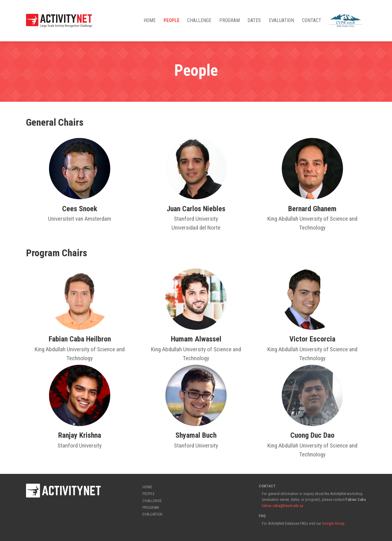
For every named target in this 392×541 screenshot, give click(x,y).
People (171, 20)
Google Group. (333, 523)
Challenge (199, 20)
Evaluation (281, 20)
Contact (312, 20)
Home (150, 20)
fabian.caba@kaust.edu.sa (283, 506)
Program (230, 20)
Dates (254, 20)
